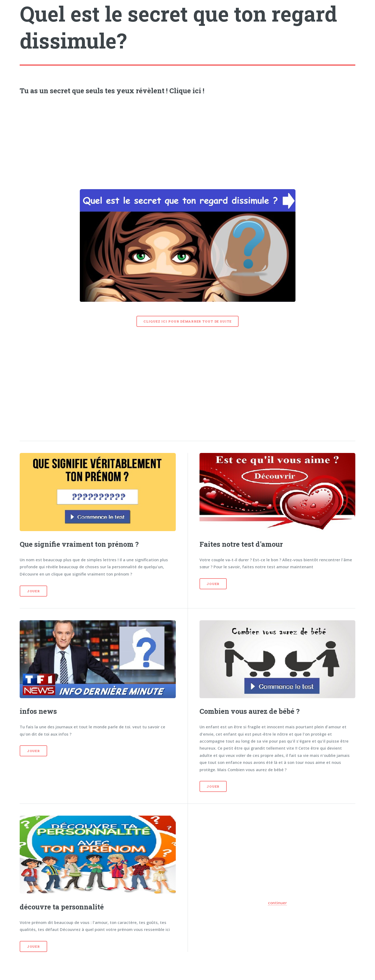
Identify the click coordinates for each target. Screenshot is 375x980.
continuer (277, 903)
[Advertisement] (188, 140)
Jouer (33, 591)
